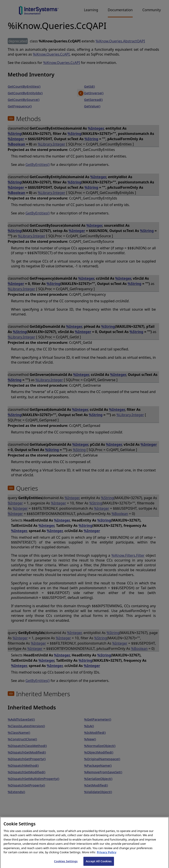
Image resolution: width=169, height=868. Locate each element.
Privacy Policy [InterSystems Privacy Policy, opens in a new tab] (107, 855)
